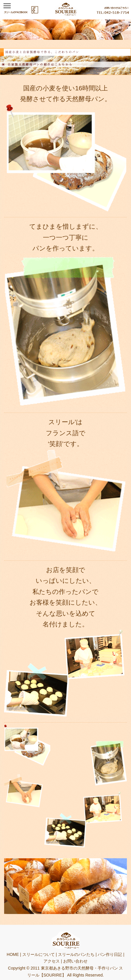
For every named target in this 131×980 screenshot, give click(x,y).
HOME (13, 954)
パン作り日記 (110, 954)
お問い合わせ (75, 961)
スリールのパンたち (76, 954)
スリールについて (39, 954)
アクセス (52, 961)
